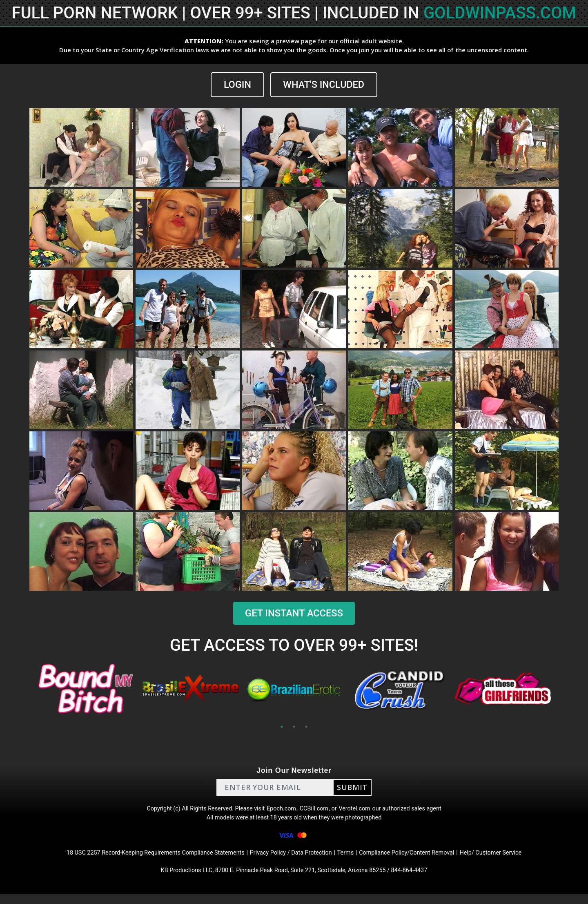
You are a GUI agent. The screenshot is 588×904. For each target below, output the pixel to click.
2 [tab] (294, 727)
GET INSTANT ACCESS (294, 614)
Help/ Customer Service (511, 860)
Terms (351, 860)
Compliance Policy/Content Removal (418, 860)
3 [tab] (306, 727)
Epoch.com (281, 811)
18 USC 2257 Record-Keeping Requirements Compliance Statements (142, 860)
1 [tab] (282, 727)
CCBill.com (316, 811)
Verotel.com (360, 811)
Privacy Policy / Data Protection (292, 860)
